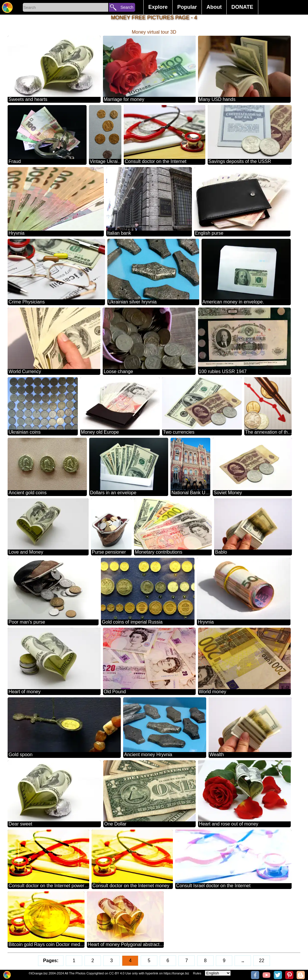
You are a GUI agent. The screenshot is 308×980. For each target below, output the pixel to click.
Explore (158, 7)
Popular (187, 7)
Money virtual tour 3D (154, 32)
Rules (197, 973)
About (214, 7)
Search (127, 7)
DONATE (242, 7)
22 (262, 961)
